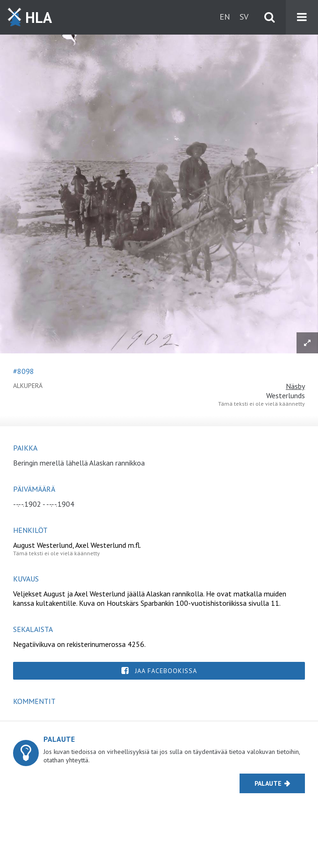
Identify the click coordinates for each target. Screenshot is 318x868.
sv (244, 17)
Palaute (268, 783)
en (225, 17)
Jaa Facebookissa (166, 671)
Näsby (295, 386)
